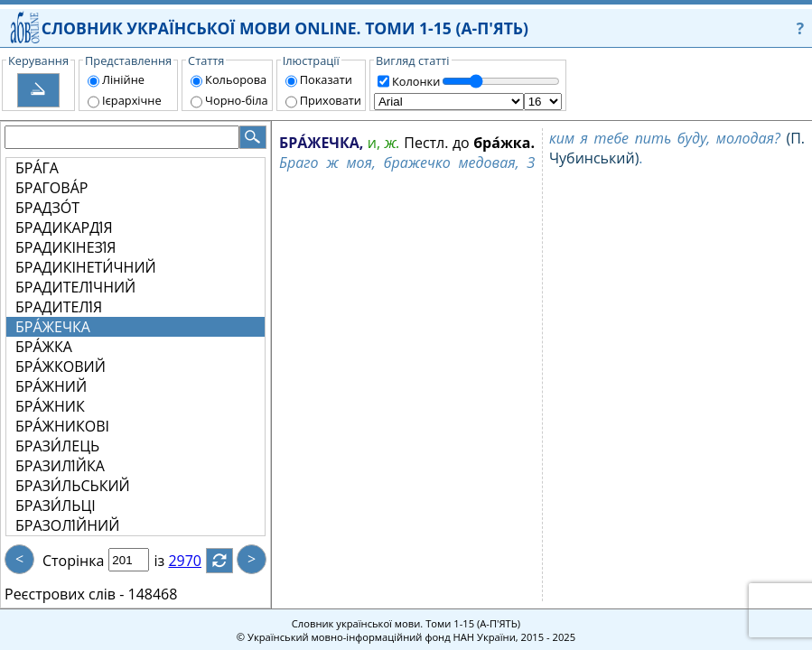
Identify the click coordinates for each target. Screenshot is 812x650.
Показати (326, 79)
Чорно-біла (237, 100)
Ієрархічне (132, 100)
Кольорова (236, 79)
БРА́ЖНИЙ (51, 386)
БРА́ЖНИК (50, 406)
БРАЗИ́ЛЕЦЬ (57, 446)
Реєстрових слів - (64, 594)
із (170, 561)
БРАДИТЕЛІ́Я (59, 307)
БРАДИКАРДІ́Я (64, 227)
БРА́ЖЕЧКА (53, 327)
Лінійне (123, 79)
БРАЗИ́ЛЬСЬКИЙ (73, 486)
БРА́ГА (37, 168)
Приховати (331, 100)
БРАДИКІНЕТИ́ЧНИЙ (86, 267)
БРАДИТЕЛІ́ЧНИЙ (75, 287)
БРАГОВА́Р (51, 188)
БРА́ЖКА (44, 347)
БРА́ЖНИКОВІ (62, 426)
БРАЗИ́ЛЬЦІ (56, 506)
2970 (196, 561)
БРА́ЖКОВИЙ (61, 367)
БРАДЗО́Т (47, 208)
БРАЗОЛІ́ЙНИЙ (67, 525)
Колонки (416, 81)
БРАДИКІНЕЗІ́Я (65, 247)
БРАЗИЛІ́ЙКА (60, 466)
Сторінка (73, 561)
